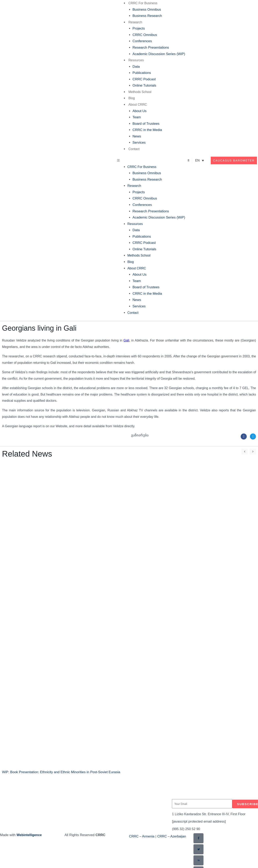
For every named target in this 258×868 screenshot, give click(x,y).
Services (139, 143)
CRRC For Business (143, 3)
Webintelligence (29, 835)
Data (136, 67)
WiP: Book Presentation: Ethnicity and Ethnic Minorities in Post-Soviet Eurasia (61, 772)
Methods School (140, 92)
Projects (139, 28)
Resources (136, 60)
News (137, 136)
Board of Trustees (146, 124)
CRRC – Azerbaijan (173, 836)
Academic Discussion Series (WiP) (159, 54)
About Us (140, 111)
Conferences (142, 41)
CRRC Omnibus (145, 35)
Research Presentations (151, 48)
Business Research (147, 16)
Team (137, 117)
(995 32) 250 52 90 (186, 829)
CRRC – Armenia (142, 836)
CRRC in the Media (147, 130)
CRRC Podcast (144, 79)
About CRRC (138, 105)
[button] (151, 161)
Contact (134, 149)
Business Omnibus (147, 10)
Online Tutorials (144, 85)
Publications (142, 73)
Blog (132, 98)
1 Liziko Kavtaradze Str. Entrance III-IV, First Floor (210, 814)
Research (135, 22)
